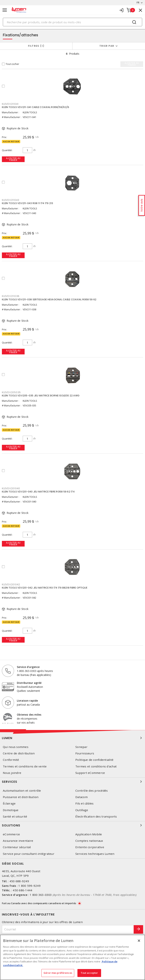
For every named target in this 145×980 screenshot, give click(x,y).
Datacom (81, 797)
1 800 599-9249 (29, 886)
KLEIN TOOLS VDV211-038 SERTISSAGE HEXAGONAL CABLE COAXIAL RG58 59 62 (49, 299)
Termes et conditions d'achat (96, 766)
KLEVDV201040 (11, 488)
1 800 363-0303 (41, 895)
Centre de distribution (19, 753)
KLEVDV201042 (11, 584)
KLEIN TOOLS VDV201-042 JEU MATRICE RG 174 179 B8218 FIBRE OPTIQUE (45, 588)
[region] (72, 957)
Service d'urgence (28, 667)
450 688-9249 (19, 881)
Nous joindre (12, 773)
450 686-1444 (22, 890)
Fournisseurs (85, 753)
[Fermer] (139, 941)
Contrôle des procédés (92, 791)
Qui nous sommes (16, 747)
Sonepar (81, 747)
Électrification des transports (96, 817)
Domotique (11, 810)
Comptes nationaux (89, 841)
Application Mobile (89, 834)
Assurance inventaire (18, 841)
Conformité (11, 760)
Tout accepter (89, 973)
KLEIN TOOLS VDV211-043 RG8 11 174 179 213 (27, 203)
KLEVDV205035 (11, 392)
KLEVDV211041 (10, 104)
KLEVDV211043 (11, 200)
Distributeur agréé (29, 683)
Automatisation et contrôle (22, 791)
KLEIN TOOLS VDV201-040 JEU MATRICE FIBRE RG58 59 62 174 (38, 492)
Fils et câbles (85, 803)
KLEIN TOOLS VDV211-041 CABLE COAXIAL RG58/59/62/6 (35, 107)
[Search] (72, 22)
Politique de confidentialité (94, 760)
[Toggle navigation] (5, 10)
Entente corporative (90, 847)
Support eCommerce (90, 773)
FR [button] (138, 3)
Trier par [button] (107, 46)
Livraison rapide (27, 701)
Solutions (72, 825)
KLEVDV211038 (11, 296)
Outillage (82, 810)
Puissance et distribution (21, 797)
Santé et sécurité (15, 817)
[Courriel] (68, 929)
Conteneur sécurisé (17, 847)
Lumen (72, 738)
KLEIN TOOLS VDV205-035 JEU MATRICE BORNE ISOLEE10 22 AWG (41, 396)
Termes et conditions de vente (25, 766)
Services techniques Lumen (95, 854)
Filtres (36, 46)
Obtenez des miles (29, 715)
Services (72, 782)
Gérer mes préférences (58, 973)
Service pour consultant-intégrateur (29, 854)
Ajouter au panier (13, 159)
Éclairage (9, 803)
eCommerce (11, 834)
